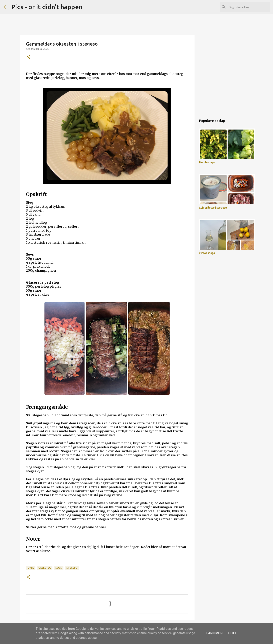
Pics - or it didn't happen (47, 7)
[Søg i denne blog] (249, 7)
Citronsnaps (207, 253)
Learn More (214, 633)
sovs (59, 568)
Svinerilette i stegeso (213, 208)
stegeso (72, 568)
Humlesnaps (207, 162)
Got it (233, 633)
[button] (28, 57)
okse (31, 568)
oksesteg (45, 568)
